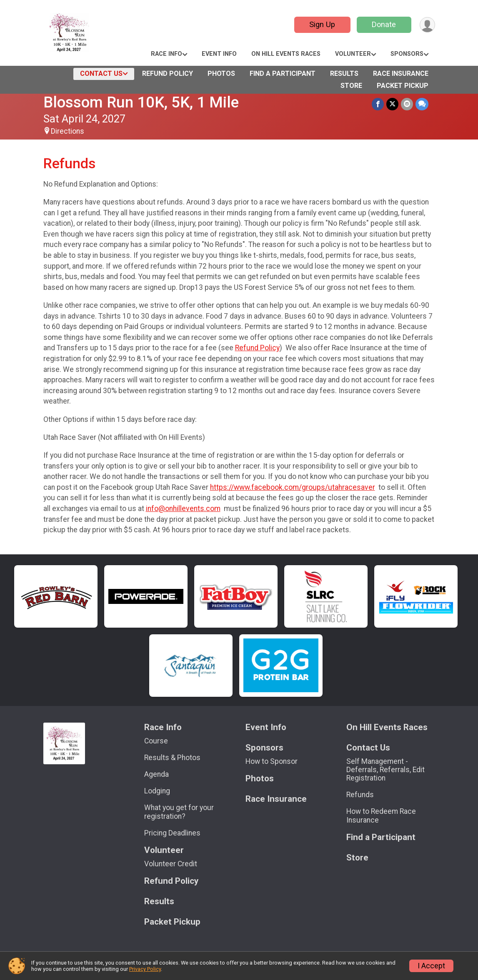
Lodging (157, 791)
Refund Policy (168, 74)
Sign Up (322, 24)
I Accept (431, 966)
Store (351, 86)
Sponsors (407, 54)
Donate (384, 24)
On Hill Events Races (286, 54)
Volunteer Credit (171, 864)
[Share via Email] (407, 104)
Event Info (219, 54)
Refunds (360, 795)
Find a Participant (283, 74)
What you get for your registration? (179, 812)
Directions (68, 131)
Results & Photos (172, 758)
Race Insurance (401, 74)
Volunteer (353, 54)
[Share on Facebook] (378, 104)
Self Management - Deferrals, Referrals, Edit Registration (385, 770)
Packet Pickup (403, 86)
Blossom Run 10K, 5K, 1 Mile (141, 102)
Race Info (166, 54)
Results (344, 74)
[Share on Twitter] (392, 104)
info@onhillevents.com (183, 509)
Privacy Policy (145, 969)
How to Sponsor (272, 761)
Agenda (156, 774)
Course (156, 741)
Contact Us (101, 74)
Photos (221, 74)
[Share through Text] (422, 104)
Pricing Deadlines (172, 833)
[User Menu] (427, 25)
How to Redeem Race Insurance (381, 815)
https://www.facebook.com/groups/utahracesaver (293, 487)
